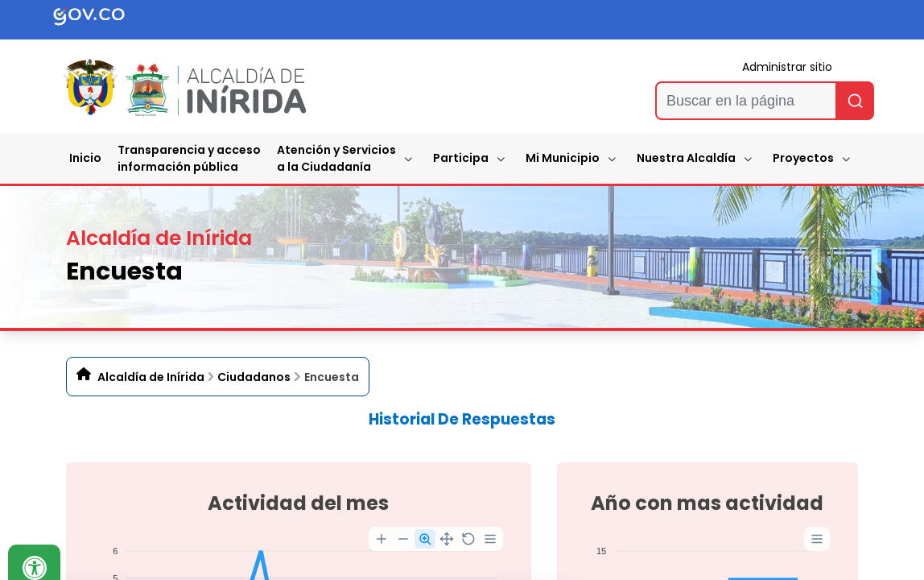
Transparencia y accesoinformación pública (189, 158)
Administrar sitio (787, 67)
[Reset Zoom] (468, 539)
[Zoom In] (382, 539)
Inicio (85, 158)
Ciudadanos (254, 377)
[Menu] (490, 539)
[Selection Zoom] (425, 539)
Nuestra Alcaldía (686, 158)
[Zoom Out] (403, 539)
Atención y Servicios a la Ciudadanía (336, 158)
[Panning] (447, 539)
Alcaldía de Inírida (151, 377)
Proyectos (803, 158)
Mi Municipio (563, 158)
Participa (461, 158)
